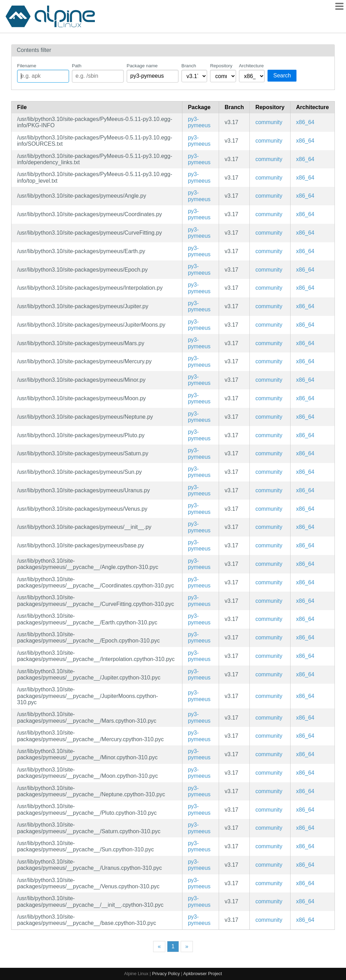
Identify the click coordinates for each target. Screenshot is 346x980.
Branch (189, 66)
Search (282, 75)
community (269, 122)
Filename (27, 66)
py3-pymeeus (199, 122)
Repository (221, 66)
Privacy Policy (166, 974)
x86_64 (305, 122)
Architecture (251, 66)
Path (77, 66)
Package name (142, 66)
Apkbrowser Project (202, 974)
